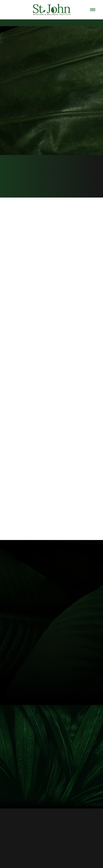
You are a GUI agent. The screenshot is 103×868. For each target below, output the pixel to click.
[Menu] (93, 10)
